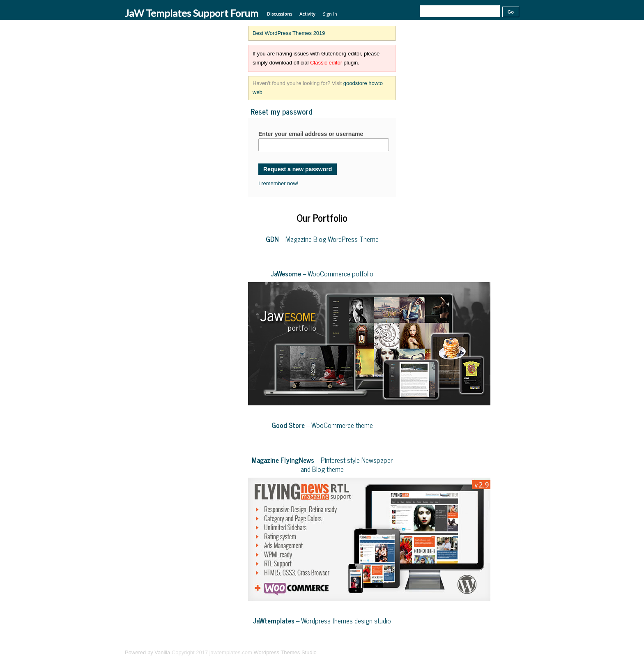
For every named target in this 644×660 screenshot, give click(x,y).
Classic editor (326, 63)
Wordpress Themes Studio (285, 652)
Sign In (330, 14)
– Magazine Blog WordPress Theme (322, 239)
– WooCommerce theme (322, 425)
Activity (307, 14)
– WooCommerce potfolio (322, 274)
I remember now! (278, 183)
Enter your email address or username (311, 134)
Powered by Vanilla (147, 652)
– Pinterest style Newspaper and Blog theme (322, 465)
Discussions (279, 14)
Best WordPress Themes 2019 (289, 33)
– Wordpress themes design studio (322, 621)
